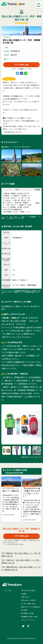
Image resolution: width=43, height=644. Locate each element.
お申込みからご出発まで (29, 600)
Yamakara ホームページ (13, 132)
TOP (3, 553)
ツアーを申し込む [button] (21, 65)
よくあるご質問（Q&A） (29, 604)
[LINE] (26, 73)
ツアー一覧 (7, 590)
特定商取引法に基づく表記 (29, 617)
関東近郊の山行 (12, 567)
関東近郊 (10, 553)
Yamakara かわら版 (27, 590)
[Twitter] (17, 73)
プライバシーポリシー (28, 620)
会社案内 (24, 594)
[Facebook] (22, 73)
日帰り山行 (10, 560)
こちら (22, 544)
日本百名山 (7, 37)
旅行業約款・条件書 (27, 613)
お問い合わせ (25, 597)
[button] (39, 5)
